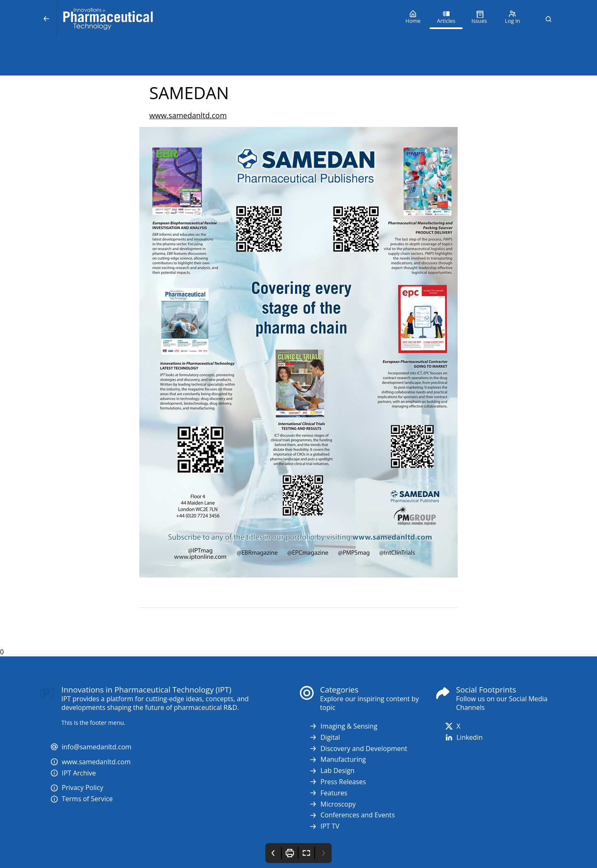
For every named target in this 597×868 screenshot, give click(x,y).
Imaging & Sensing (343, 726)
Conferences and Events (352, 815)
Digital (324, 738)
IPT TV (324, 826)
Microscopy (332, 804)
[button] (548, 19)
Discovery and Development (358, 749)
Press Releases (337, 782)
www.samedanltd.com (188, 115)
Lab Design (332, 771)
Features (328, 793)
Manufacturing (337, 759)
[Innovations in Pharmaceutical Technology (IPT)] (227, 19)
